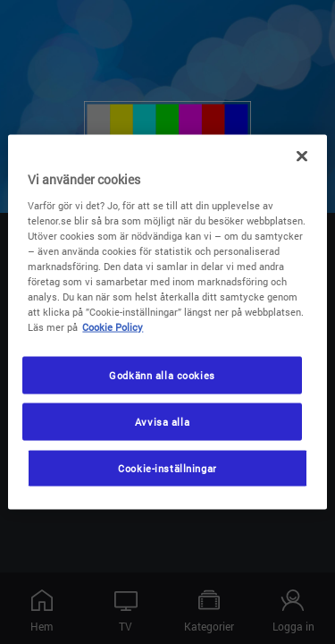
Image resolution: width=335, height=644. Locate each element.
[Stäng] (302, 157)
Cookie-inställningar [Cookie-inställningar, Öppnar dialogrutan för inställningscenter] (167, 468)
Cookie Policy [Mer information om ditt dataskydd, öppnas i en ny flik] (113, 327)
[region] (167, 322)
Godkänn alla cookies (162, 375)
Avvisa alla (162, 422)
